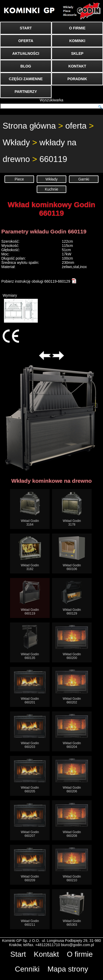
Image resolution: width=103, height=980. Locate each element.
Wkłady (16, 142)
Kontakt (46, 954)
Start (18, 954)
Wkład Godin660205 (30, 776)
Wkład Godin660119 (30, 598)
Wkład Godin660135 (30, 642)
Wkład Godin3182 (30, 554)
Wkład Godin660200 (72, 642)
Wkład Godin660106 (72, 554)
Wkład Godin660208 (72, 820)
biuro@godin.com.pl (78, 945)
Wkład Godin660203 (30, 731)
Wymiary (20, 308)
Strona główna (29, 126)
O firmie (80, 954)
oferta (76, 126)
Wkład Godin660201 (30, 687)
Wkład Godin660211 (30, 909)
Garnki (84, 179)
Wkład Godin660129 (72, 598)
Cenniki (27, 969)
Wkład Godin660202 (72, 687)
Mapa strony (68, 969)
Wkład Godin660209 (30, 865)
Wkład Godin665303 (72, 909)
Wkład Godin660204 (72, 731)
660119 (53, 159)
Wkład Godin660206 (72, 776)
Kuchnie (52, 189)
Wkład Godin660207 (30, 820)
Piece (19, 179)
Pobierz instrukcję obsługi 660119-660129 (39, 281)
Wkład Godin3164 (30, 509)
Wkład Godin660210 (72, 865)
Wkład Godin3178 (72, 509)
